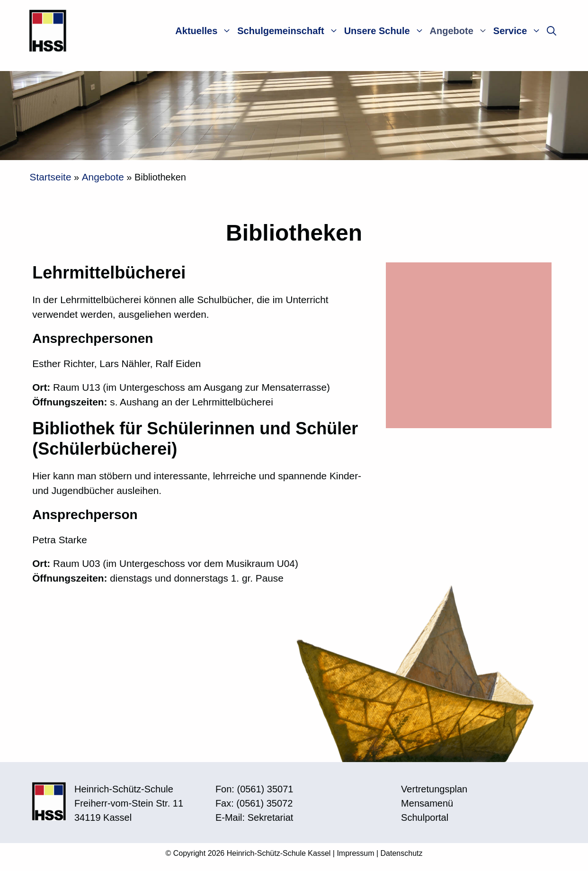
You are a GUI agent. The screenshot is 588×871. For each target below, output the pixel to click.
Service (519, 31)
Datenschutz (402, 853)
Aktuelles (205, 31)
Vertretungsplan (434, 789)
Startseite (51, 177)
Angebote (460, 31)
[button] (552, 31)
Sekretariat (271, 817)
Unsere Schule (386, 31)
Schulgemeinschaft (289, 31)
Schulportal (425, 817)
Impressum (355, 853)
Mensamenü (427, 803)
